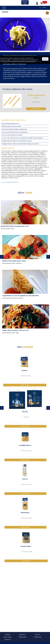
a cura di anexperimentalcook (10, 182)
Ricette (5, 12)
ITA (40, 7)
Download (22, 637)
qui (34, 61)
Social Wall (8, 637)
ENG (44, 7)
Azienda (8, 635)
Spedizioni (38, 637)
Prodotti (22, 635)
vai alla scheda (35, 109)
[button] (2, 257)
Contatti (8, 640)
